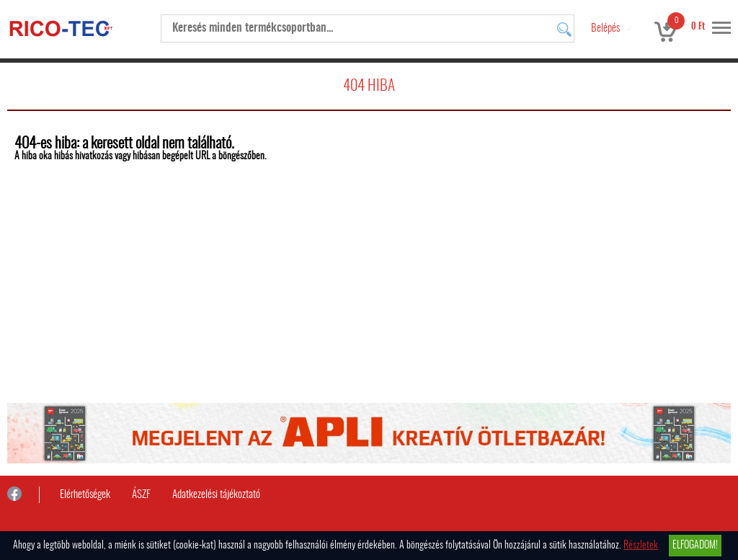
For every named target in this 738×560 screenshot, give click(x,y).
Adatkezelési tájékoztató (216, 495)
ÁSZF (141, 495)
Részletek (641, 546)
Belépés (605, 28)
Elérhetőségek (85, 495)
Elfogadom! (695, 546)
